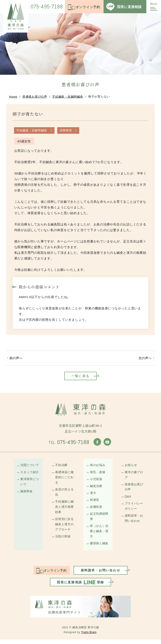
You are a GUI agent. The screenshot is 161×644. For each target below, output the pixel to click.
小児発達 (96, 481)
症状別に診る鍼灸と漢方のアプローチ (65, 528)
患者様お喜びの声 (35, 97)
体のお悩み (98, 467)
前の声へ (16, 359)
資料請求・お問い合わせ (134, 522)
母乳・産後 (98, 474)
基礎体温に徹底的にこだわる (65, 479)
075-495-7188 (41, 7)
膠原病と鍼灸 (99, 547)
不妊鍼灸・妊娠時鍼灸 (68, 97)
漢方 (93, 496)
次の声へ (145, 359)
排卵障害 (66, 131)
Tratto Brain (89, 637)
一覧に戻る (80, 377)
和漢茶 (95, 503)
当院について (30, 467)
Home (13, 97)
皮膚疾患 (96, 510)
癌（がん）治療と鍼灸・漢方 (99, 535)
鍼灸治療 (96, 488)
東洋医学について (30, 484)
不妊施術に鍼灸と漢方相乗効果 (65, 510)
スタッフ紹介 (30, 474)
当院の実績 (63, 540)
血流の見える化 (65, 495)
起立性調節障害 (99, 520)
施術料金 (27, 494)
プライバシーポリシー (134, 509)
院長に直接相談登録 (80, 587)
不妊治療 (62, 467)
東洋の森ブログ (134, 477)
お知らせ (131, 467)
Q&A (128, 499)
